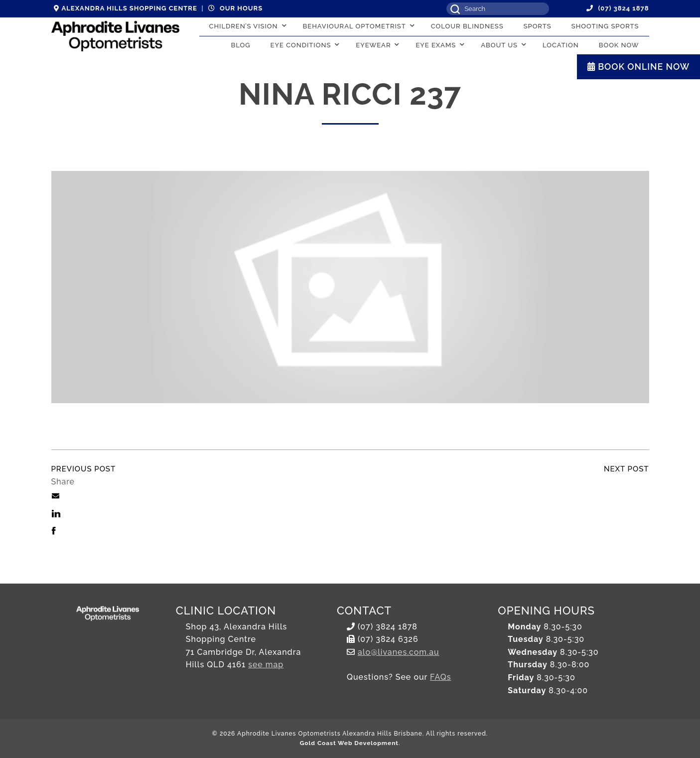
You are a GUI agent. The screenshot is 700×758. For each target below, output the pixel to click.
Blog (241, 45)
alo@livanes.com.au (399, 652)
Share (63, 482)
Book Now (619, 45)
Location (561, 45)
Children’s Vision (244, 26)
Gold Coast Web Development (349, 743)
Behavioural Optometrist (354, 26)
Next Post (627, 469)
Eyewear (373, 45)
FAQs (441, 677)
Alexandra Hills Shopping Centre (126, 8)
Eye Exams (436, 45)
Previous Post (84, 469)
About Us (499, 45)
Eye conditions (301, 45)
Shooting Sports (605, 26)
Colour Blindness (467, 26)
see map (266, 665)
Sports (538, 26)
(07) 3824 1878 (618, 8)
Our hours (235, 8)
